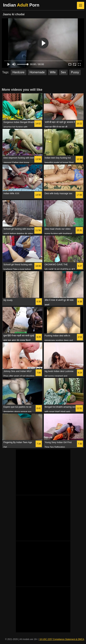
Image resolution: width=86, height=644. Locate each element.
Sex (63, 72)
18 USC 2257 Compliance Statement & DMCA (62, 639)
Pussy (75, 72)
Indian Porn (21, 5)
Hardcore (19, 72)
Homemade (37, 72)
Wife (53, 72)
